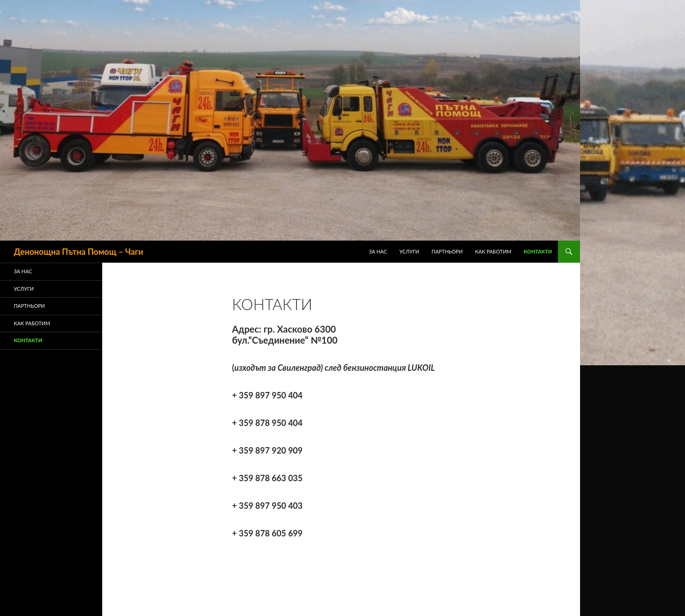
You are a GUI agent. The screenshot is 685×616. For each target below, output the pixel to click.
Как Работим (493, 251)
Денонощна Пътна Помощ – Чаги (78, 252)
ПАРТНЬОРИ (447, 251)
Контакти (538, 251)
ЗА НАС (378, 251)
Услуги (409, 251)
